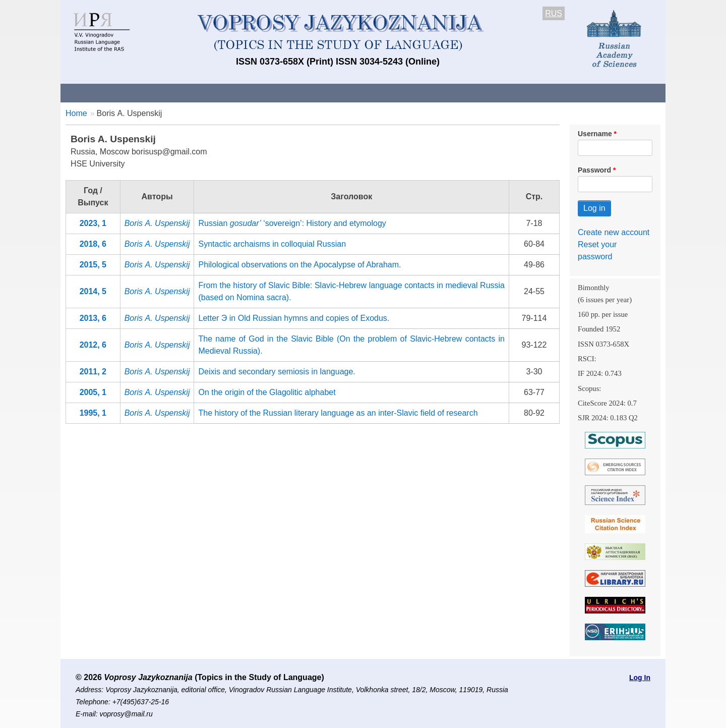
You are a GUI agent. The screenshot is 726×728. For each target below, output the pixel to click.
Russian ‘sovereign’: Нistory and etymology (292, 223)
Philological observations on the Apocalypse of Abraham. (299, 265)
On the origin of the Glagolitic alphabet (267, 392)
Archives (404, 93)
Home (76, 113)
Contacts (170, 93)
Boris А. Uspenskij (157, 223)
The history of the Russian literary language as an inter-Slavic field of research (338, 413)
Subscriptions (464, 93)
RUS (554, 13)
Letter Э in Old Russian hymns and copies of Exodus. (294, 318)
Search (594, 93)
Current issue (344, 93)
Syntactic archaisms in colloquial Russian (272, 244)
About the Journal (102, 93)
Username (595, 134)
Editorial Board (535, 93)
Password (594, 170)
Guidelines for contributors (253, 93)
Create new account (614, 232)
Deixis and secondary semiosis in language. (277, 372)
